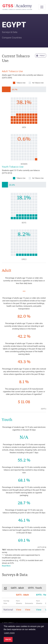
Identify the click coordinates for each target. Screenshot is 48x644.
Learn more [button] (9, 633)
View (19, 610)
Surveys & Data (10, 32)
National (8, 610)
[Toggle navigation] (42, 7)
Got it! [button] (8, 639)
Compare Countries (12, 38)
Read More (6, 566)
